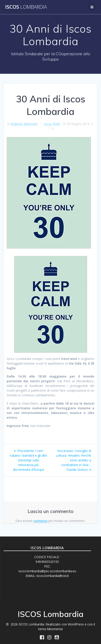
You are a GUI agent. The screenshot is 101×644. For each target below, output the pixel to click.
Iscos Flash (52, 124)
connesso (40, 521)
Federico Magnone (24, 124)
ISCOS (26, 7)
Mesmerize (55, 629)
